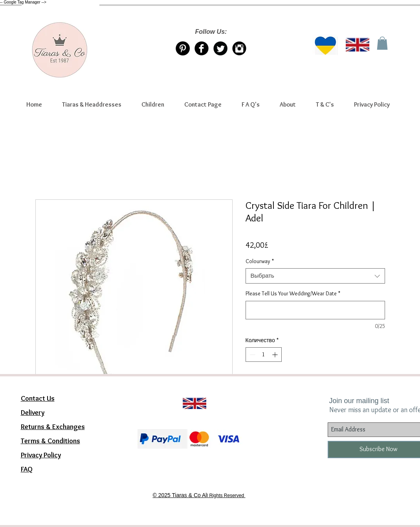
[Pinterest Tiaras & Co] (183, 48)
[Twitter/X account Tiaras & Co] (220, 48)
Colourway (260, 261)
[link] (382, 43)
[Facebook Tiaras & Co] (202, 48)
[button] (92, 105)
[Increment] (276, 355)
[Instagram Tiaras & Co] (239, 48)
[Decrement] (252, 355)
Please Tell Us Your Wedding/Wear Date (293, 293)
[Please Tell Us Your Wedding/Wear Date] (315, 310)
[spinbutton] (264, 355)
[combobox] (315, 276)
